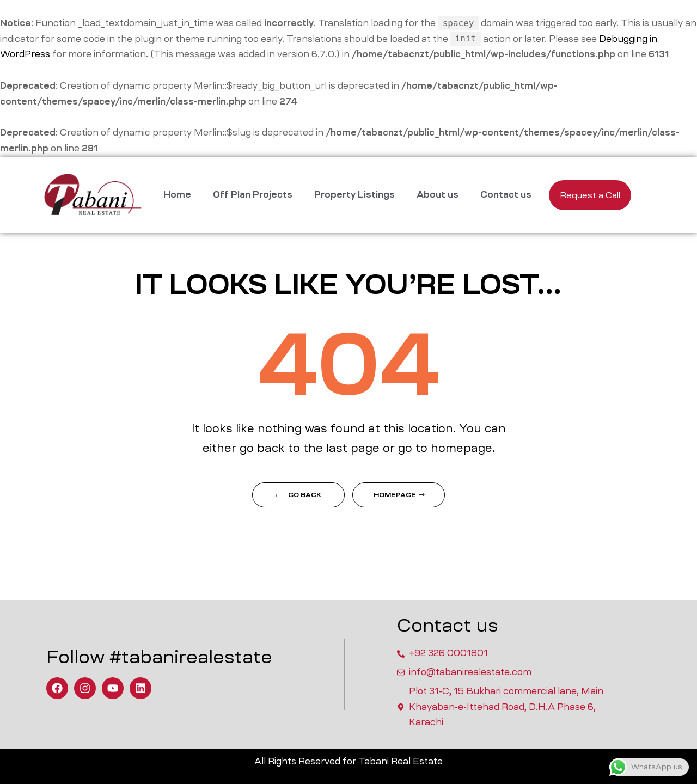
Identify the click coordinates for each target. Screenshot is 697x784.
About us (438, 195)
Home (177, 195)
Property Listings (354, 195)
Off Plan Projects (253, 195)
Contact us (506, 195)
